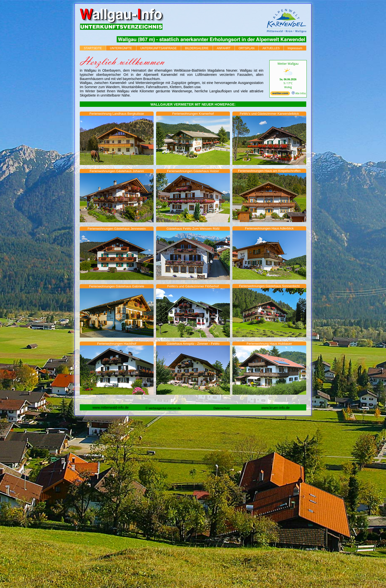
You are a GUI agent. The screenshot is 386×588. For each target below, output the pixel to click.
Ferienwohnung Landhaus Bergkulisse (117, 114)
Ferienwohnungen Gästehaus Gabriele (117, 286)
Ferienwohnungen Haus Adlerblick (269, 228)
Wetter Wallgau (288, 64)
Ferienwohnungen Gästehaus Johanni (117, 171)
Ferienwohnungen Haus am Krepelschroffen (269, 171)
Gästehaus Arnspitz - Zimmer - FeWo (193, 344)
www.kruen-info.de (275, 408)
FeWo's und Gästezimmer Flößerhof (193, 286)
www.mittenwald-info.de (110, 408)
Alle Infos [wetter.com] (299, 93)
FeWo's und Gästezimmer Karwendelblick (269, 114)
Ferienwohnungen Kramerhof (193, 114)
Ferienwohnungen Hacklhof (117, 344)
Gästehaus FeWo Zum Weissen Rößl (193, 229)
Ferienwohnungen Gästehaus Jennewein (117, 229)
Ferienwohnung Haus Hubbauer (269, 344)
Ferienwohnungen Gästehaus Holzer (193, 171)
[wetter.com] (280, 94)
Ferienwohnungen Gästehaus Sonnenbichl (269, 286)
